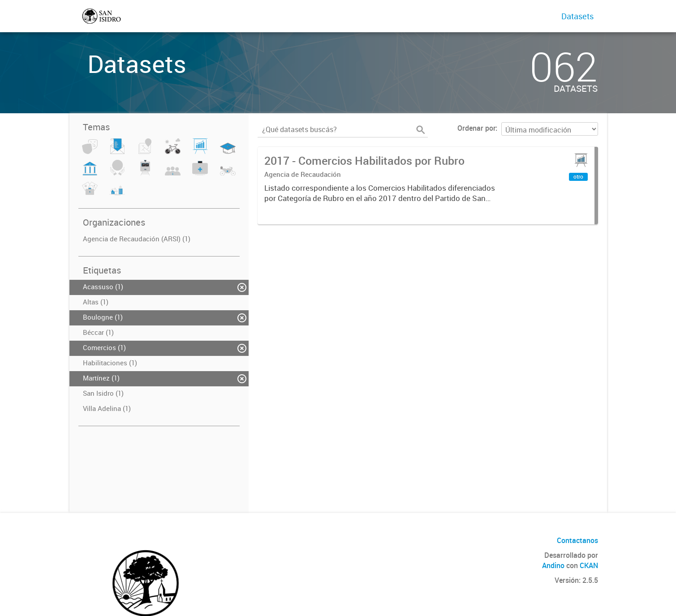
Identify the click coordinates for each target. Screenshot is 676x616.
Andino (553, 565)
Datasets (577, 16)
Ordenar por (476, 128)
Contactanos (577, 540)
